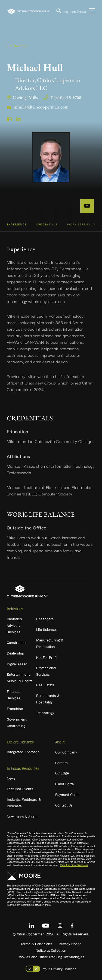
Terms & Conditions (36, 944)
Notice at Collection (51, 950)
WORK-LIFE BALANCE (84, 224)
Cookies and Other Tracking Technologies (51, 957)
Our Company (66, 752)
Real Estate (45, 685)
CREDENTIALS (47, 224)
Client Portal (65, 784)
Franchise (15, 709)
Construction (17, 643)
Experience (17, 224)
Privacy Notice (70, 944)
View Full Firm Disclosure (74, 865)
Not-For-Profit (47, 658)
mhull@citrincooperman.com (41, 107)
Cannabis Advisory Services (14, 625)
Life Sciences (47, 629)
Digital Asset (17, 664)
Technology (45, 713)
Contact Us (64, 805)
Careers (61, 763)
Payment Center (75, 11)
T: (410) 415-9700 (65, 97)
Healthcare (45, 619)
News (11, 778)
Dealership (15, 653)
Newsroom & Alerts (22, 817)
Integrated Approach (23, 752)
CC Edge (62, 773)
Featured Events (20, 789)
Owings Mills (25, 97)
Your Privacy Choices (60, 969)
